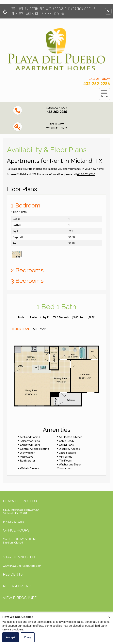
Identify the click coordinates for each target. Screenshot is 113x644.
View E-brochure (20, 598)
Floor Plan (20, 329)
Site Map (40, 329)
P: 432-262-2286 (13, 522)
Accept (11, 637)
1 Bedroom (26, 205)
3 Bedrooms (27, 281)
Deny (28, 637)
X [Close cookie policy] (109, 617)
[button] (108, 11)
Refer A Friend (17, 586)
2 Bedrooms (27, 270)
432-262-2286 (86, 174)
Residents (13, 574)
